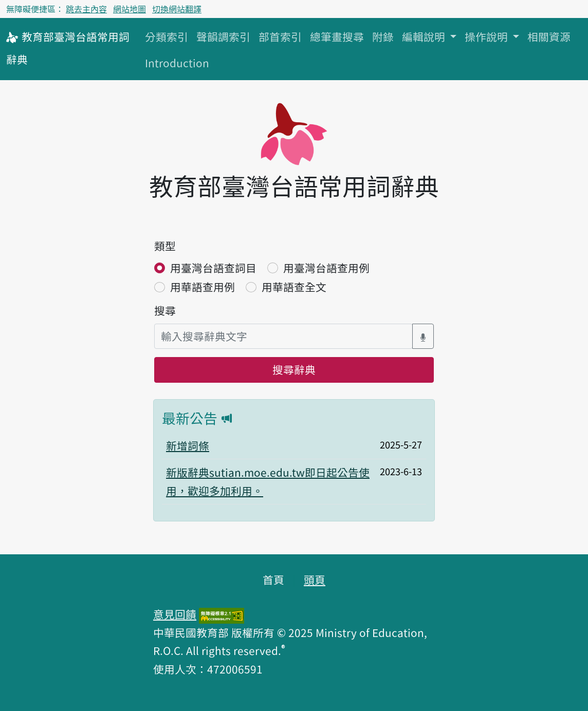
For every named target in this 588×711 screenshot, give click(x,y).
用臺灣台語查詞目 (213, 268)
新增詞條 (188, 445)
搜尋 (165, 310)
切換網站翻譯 (177, 9)
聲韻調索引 (223, 36)
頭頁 (315, 579)
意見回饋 (175, 614)
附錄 (383, 36)
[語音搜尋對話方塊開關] (423, 336)
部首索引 (280, 36)
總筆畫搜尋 (337, 36)
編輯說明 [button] (425, 36)
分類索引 (167, 36)
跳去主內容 (86, 9)
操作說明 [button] (488, 36)
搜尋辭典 (294, 369)
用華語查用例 (203, 287)
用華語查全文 (294, 287)
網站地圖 (130, 9)
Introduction (177, 63)
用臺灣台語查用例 (326, 268)
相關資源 (549, 36)
